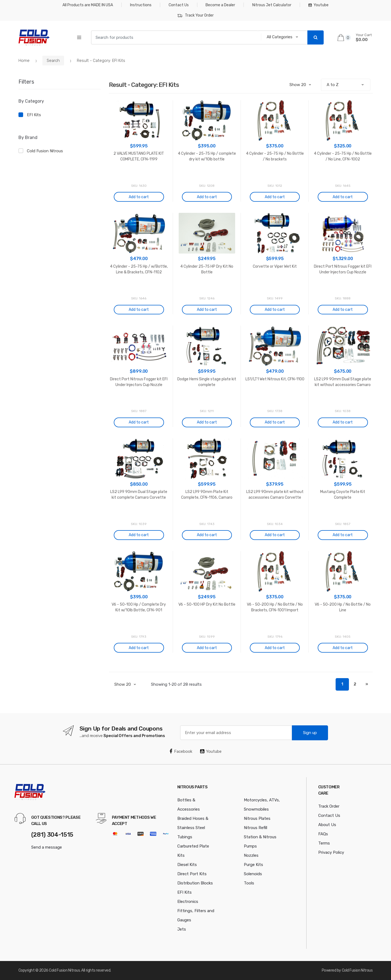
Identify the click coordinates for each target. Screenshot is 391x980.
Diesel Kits (187, 865)
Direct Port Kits (192, 874)
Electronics (188, 902)
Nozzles (251, 855)
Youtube (319, 5)
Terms (324, 843)
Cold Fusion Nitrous (45, 151)
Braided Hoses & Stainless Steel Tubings (193, 828)
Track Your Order (195, 15)
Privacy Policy (331, 852)
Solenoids (253, 874)
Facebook (181, 751)
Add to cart (139, 197)
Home (24, 61)
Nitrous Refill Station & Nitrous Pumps (260, 837)
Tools (249, 883)
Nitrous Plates (257, 818)
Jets (182, 929)
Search (53, 61)
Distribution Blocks (195, 883)
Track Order (329, 806)
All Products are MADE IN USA (88, 5)
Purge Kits (253, 865)
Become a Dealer (220, 5)
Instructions (141, 5)
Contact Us (179, 5)
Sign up (310, 733)
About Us (327, 825)
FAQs (323, 834)
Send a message (47, 847)
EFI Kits (34, 115)
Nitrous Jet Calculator (272, 5)
